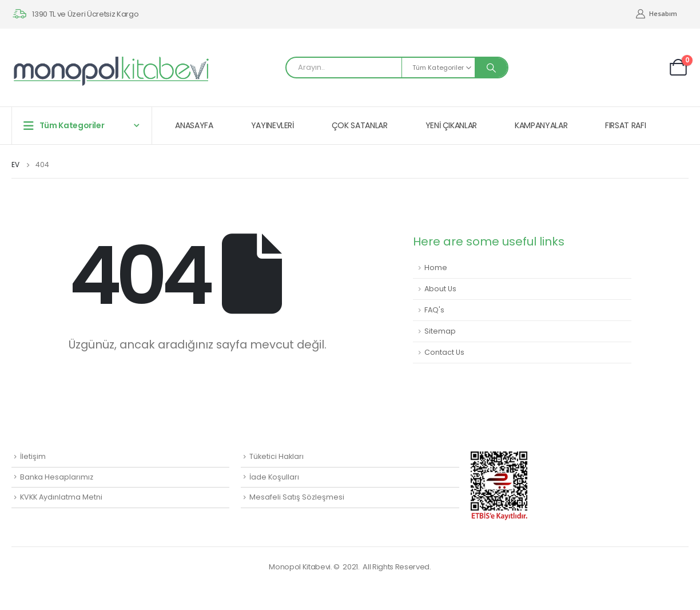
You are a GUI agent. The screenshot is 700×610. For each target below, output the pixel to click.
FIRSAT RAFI (625, 125)
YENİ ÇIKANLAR (451, 125)
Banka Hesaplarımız (57, 477)
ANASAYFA (194, 125)
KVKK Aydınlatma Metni (61, 497)
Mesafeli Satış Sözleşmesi (297, 497)
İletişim (33, 456)
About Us (440, 289)
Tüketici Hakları (277, 456)
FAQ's (434, 310)
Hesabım (656, 14)
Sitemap (440, 331)
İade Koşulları (274, 477)
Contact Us (444, 352)
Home (436, 268)
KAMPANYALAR (541, 125)
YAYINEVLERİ (273, 125)
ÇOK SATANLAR (360, 125)
